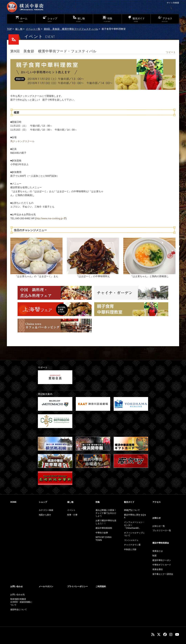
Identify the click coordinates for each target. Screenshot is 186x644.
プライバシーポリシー (77, 586)
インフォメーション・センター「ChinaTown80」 (134, 525)
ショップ (43, 502)
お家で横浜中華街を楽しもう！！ (106, 522)
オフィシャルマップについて (134, 534)
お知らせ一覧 (159, 526)
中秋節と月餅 (130, 549)
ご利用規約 (101, 586)
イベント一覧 (33, 29)
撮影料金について (19, 610)
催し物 (19, 29)
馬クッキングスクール (22, 141)
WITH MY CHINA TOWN (104, 539)
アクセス (157, 502)
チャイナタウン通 (132, 545)
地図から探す (45, 515)
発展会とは (158, 551)
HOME (13, 502)
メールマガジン (46, 586)
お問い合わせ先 (18, 595)
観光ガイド (129, 502)
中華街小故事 (102, 533)
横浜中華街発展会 (161, 543)
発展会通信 (158, 569)
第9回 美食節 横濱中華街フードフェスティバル (71, 29)
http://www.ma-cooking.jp (49, 218)
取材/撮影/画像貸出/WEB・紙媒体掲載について (21, 602)
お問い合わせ (17, 586)
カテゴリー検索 (46, 510)
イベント (71, 510)
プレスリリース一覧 (162, 530)
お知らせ (157, 518)
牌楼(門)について (132, 510)
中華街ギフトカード (162, 565)
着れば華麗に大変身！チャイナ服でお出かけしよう (106, 513)
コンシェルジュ (131, 540)
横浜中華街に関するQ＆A (135, 516)
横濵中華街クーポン (162, 560)
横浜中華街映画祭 (104, 528)
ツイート (171, 52)
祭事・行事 (72, 515)
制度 (154, 556)
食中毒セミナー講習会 (163, 574)
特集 (98, 502)
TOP (9, 29)
